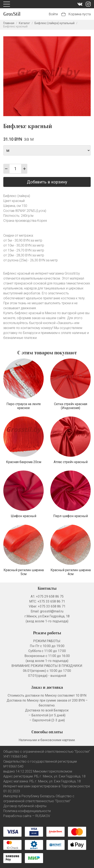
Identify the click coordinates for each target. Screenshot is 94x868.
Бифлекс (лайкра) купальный (55, 23)
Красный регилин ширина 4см (71, 572)
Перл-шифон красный (70, 516)
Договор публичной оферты (25, 806)
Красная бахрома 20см (24, 462)
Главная (9, 23)
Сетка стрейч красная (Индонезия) (71, 406)
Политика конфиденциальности (27, 811)
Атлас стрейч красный (71, 462)
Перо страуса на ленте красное (24, 406)
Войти (53, 14)
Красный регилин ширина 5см (24, 572)
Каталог (24, 23)
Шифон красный (23, 516)
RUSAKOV (43, 816)
